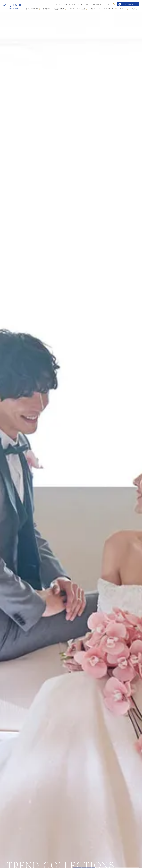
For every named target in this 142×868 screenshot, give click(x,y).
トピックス (107, 4)
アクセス (59, 4)
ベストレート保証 (70, 4)
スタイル (124, 9)
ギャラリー (135, 9)
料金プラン (47, 9)
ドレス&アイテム (110, 9)
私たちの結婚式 (60, 9)
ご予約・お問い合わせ (128, 4)
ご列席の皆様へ (96, 4)
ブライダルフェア (33, 9)
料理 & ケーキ (95, 9)
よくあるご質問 (83, 4)
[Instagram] (114, 4)
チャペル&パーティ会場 (78, 9)
